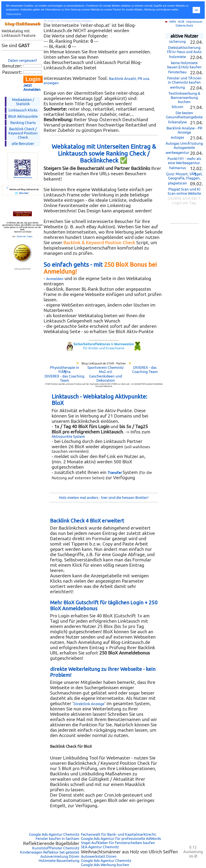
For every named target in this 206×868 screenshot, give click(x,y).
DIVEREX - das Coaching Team (145, 370)
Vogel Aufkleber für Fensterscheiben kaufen (118, 843)
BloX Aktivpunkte (23, 116)
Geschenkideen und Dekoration (106, 378)
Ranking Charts (23, 123)
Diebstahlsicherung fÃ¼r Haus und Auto (184, 50)
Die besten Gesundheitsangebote (184, 115)
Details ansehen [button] (14, 14)
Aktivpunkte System (68, 436)
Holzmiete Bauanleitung (59, 861)
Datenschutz (184, 25)
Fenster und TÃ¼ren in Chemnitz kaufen (184, 80)
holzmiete (178, 57)
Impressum (194, 22)
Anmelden (55, 279)
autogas (177, 137)
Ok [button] (196, 10)
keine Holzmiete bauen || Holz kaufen (184, 65)
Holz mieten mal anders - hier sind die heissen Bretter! (104, 498)
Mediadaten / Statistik (23, 102)
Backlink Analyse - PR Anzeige (184, 130)
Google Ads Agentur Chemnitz (54, 834)
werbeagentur (177, 152)
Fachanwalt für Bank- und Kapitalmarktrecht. (119, 834)
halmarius (178, 168)
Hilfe (173, 22)
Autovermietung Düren (60, 856)
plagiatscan (177, 183)
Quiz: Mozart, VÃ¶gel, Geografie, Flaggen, (184, 176)
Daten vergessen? (23, 60)
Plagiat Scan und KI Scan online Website (184, 191)
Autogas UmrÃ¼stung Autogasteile (184, 145)
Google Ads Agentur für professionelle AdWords (121, 838)
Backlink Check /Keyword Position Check (23, 133)
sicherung (177, 41)
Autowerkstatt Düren (99, 856)
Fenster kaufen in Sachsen (57, 838)
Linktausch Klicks (23, 110)
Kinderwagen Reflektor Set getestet (50, 852)
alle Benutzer (23, 143)
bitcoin (178, 107)
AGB (181, 22)
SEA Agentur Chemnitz (100, 847)
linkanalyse (177, 122)
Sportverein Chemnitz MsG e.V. (106, 370)
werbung (177, 87)
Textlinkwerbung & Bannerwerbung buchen (184, 98)
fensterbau (177, 72)
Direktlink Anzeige (89, 704)
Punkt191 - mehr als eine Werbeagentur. (184, 161)
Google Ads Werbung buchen (105, 865)
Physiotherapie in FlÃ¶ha (65, 370)
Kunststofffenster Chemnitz (56, 848)
